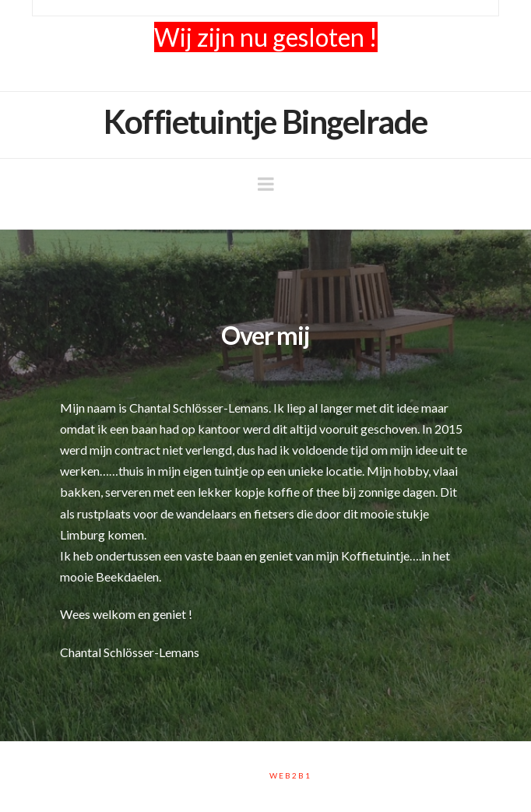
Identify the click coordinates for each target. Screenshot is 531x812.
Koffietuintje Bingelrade (265, 121)
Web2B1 (290, 775)
